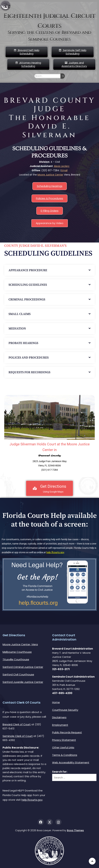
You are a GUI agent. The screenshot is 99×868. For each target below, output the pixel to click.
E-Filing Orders (50, 211)
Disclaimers (59, 717)
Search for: (60, 772)
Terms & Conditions (65, 755)
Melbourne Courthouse (17, 652)
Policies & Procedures (49, 198)
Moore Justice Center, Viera (20, 644)
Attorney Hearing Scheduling (28, 64)
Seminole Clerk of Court (18, 736)
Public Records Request (67, 732)
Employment (60, 725)
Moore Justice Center (50, 175)
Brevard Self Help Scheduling (27, 52)
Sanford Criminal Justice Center (23, 667)
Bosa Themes (75, 830)
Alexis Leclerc (62, 166)
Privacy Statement (64, 740)
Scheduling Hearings (50, 186)
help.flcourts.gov (55, 552)
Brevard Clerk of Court (17, 724)
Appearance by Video (50, 223)
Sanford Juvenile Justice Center (23, 682)
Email (64, 170)
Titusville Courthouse (16, 659)
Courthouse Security (65, 710)
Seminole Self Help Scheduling (73, 52)
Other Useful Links (63, 747)
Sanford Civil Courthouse (18, 674)
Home (56, 702)
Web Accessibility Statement (71, 762)
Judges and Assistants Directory (74, 64)
